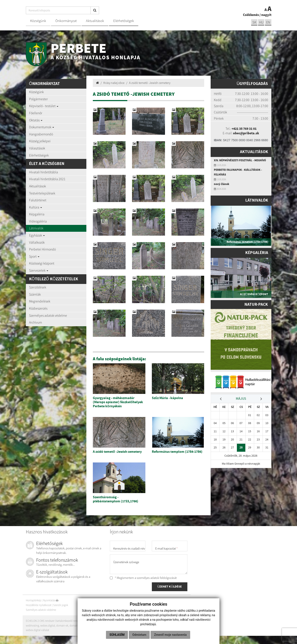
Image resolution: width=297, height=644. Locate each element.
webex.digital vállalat (37, 630)
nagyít (266, 15)
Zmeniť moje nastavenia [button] (170, 635)
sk (254, 22)
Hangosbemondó (41, 134)
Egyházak (37, 235)
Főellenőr (36, 113)
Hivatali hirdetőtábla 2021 (47, 179)
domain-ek (62, 626)
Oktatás (36, 120)
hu (261, 22)
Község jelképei (40, 141)
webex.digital (48, 626)
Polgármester (38, 99)
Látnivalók (36, 228)
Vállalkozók (37, 242)
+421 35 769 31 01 (244, 128)
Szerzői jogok (61, 605)
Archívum (36, 322)
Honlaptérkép (33, 601)
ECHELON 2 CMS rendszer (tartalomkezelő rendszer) (55, 621)
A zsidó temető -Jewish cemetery (150, 83)
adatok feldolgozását (163, 578)
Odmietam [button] (139, 635)
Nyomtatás (51, 601)
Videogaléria (38, 221)
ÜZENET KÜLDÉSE (169, 587)
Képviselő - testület (44, 106)
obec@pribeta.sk (246, 133)
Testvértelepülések (42, 193)
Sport (34, 256)
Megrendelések (40, 301)
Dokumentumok (42, 127)
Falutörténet (38, 200)
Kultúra (36, 207)
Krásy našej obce (114, 83)
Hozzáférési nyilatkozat (39, 605)
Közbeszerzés (38, 308)
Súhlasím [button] (117, 635)
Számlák (35, 294)
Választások (37, 148)
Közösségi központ (42, 263)
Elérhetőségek (124, 21)
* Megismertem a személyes (143, 578)
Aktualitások (95, 21)
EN (268, 22)
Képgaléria (37, 214)
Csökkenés (251, 15)
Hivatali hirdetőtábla (44, 172)
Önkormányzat (66, 21)
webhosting (32, 626)
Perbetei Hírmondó (42, 249)
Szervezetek (39, 270)
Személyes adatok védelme (48, 315)
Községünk (38, 21)
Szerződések (38, 287)
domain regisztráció (81, 626)
